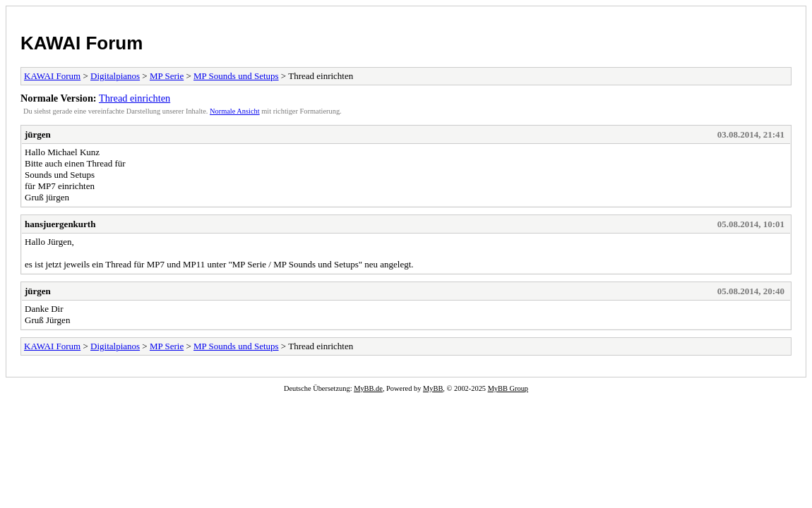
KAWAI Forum (82, 43)
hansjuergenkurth (60, 224)
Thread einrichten (135, 98)
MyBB (433, 388)
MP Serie (167, 76)
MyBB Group (508, 388)
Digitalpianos (115, 76)
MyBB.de (368, 388)
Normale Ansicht (235, 111)
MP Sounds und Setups (236, 76)
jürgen (38, 134)
